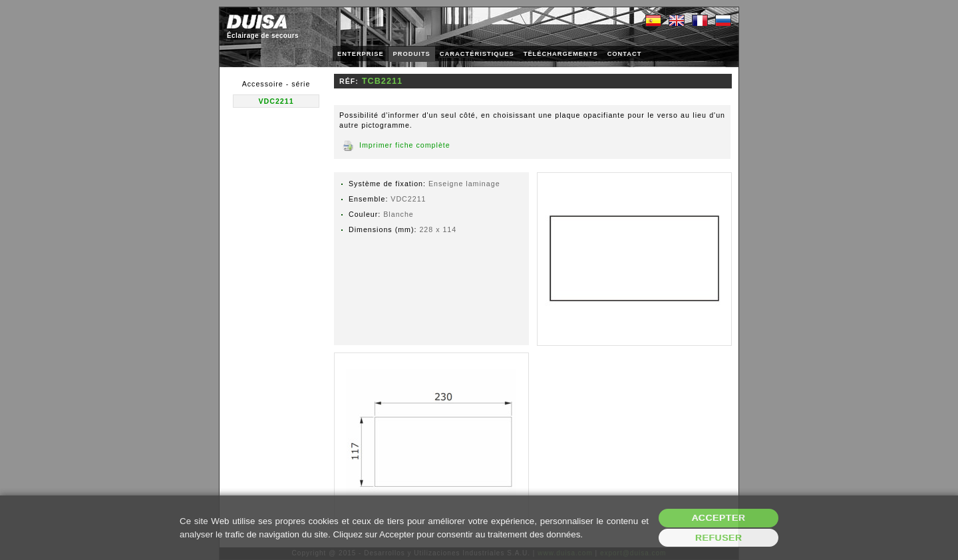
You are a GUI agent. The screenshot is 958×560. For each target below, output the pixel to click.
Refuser (719, 538)
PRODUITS (412, 54)
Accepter (719, 518)
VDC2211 (276, 101)
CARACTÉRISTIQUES (477, 54)
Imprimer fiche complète (405, 145)
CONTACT (625, 54)
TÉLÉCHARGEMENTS (561, 54)
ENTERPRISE (361, 54)
